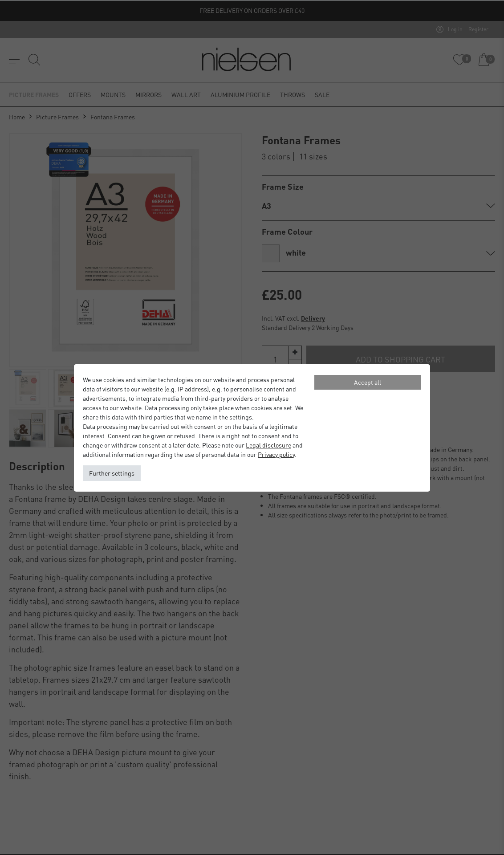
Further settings (112, 473)
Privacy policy (276, 454)
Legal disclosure (268, 445)
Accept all (368, 382)
